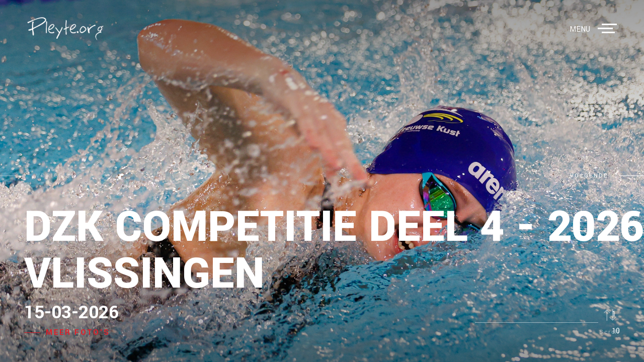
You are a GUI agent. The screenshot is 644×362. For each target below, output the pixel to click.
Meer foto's (78, 333)
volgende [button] (589, 176)
